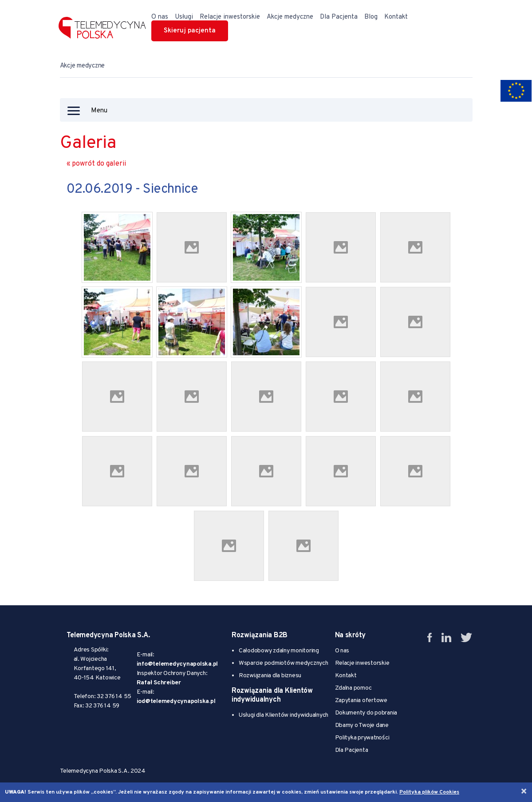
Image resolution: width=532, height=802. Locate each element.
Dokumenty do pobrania (366, 713)
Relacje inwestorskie (230, 17)
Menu (87, 111)
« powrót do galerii (96, 164)
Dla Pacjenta (339, 17)
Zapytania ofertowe (361, 701)
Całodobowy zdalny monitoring (279, 651)
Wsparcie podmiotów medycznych (283, 663)
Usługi (184, 17)
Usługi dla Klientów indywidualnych (284, 715)
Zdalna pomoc (353, 688)
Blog (371, 17)
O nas (160, 17)
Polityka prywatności (362, 738)
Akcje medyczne (290, 17)
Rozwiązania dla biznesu (270, 676)
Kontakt (396, 17)
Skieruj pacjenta (190, 31)
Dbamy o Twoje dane (362, 725)
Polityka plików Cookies (429, 792)
